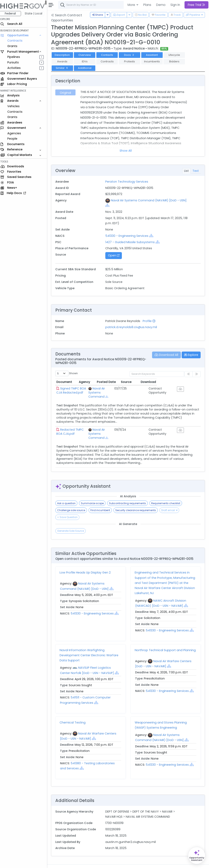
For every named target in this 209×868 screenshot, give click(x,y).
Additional (87, 68)
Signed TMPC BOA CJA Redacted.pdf (76, 390)
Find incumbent (102, 502)
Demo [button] (161, 5)
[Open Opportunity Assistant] (197, 855)
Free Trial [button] (196, 5)
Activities (16, 68)
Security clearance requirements (138, 502)
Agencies (16, 133)
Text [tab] (196, 171)
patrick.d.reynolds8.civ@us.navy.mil (133, 327)
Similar (64, 68)
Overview (87, 55)
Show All (127, 151)
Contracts (17, 41)
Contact (72, 862)
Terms (85, 862)
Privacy (97, 862)
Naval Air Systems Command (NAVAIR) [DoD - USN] (150, 200)
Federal (12, 13)
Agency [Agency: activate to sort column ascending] (104, 382)
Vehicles (16, 106)
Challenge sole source (73, 502)
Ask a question (68, 495)
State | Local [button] (36, 13)
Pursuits (15, 62)
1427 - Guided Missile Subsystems (131, 242)
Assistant (154, 55)
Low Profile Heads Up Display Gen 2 (87, 564)
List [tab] (186, 171)
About (58, 862)
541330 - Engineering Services (128, 236)
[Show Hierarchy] (109, 205)
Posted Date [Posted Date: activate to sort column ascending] (143, 382)
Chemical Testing (75, 714)
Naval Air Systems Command (114, 390)
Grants (14, 46)
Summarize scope (94, 495)
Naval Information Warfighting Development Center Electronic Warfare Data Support (91, 647)
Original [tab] (67, 93)
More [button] (132, 5)
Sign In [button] (175, 5)
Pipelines (16, 57)
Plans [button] (147, 5)
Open (115, 255)
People (14, 139)
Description (64, 55)
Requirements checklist (168, 495)
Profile (150, 321)
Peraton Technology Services (128, 182)
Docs (131, 55)
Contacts (109, 55)
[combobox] (121, 5)
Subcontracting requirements (130, 495)
